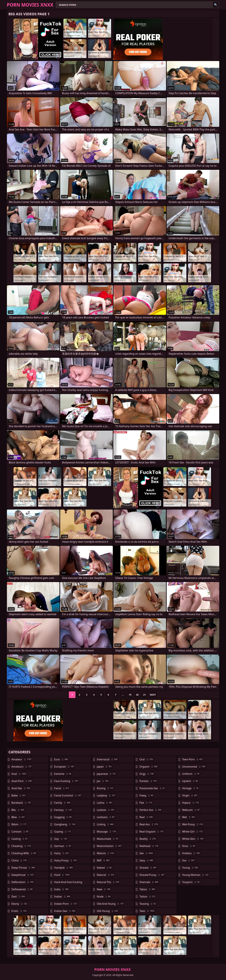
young (190, 868)
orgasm (149, 767)
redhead (149, 846)
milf (104, 860)
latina (105, 803)
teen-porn (193, 759)
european (64, 767)
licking (106, 824)
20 (137, 695)
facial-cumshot (68, 795)
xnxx (189, 846)
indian (62, 897)
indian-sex (65, 911)
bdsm (19, 824)
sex (147, 853)
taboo (148, 889)
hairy (62, 853)
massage (107, 832)
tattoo (148, 897)
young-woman (196, 875)
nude (104, 897)
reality (148, 839)
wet (189, 817)
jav (103, 781)
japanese (107, 774)
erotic (19, 911)
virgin (190, 795)
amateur (22, 759)
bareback (22, 803)
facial (62, 788)
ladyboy (106, 795)
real (146, 817)
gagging (63, 817)
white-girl (193, 832)
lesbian (106, 810)
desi (19, 897)
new (104, 889)
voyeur (191, 803)
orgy (147, 774)
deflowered (22, 889)
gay (61, 839)
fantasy (63, 810)
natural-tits (108, 882)
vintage (191, 788)
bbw (19, 817)
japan (105, 767)
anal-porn (22, 781)
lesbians (106, 817)
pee (146, 803)
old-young (108, 911)
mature (106, 853)
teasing (148, 904)
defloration (23, 882)
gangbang (65, 824)
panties (148, 781)
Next (153, 695)
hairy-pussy (66, 860)
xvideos (191, 853)
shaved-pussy (152, 875)
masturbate (108, 839)
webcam (191, 810)
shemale (149, 882)
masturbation (110, 846)
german (63, 846)
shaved (148, 868)
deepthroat (23, 875)
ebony (20, 904)
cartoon (20, 832)
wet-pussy (193, 824)
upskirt (190, 781)
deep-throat (24, 868)
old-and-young (111, 904)
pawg (147, 795)
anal (19, 774)
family (62, 803)
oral (146, 759)
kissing (106, 788)
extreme (63, 774)
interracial (108, 759)
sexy (147, 860)
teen (147, 911)
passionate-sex (152, 788)
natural (106, 875)
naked (105, 868)
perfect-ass (151, 810)
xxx (189, 860)
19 (130, 695)
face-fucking (66, 781)
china (19, 860)
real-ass (149, 824)
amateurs (22, 767)
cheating (21, 846)
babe (19, 795)
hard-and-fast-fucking (68, 883)
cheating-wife (24, 853)
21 (144, 695)
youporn (191, 882)
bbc (18, 810)
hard (62, 875)
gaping (63, 832)
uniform (191, 774)
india (62, 889)
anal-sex (21, 788)
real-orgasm (152, 832)
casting (20, 839)
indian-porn (66, 904)
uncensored (194, 767)
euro (61, 759)
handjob (64, 868)
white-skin (193, 839)
